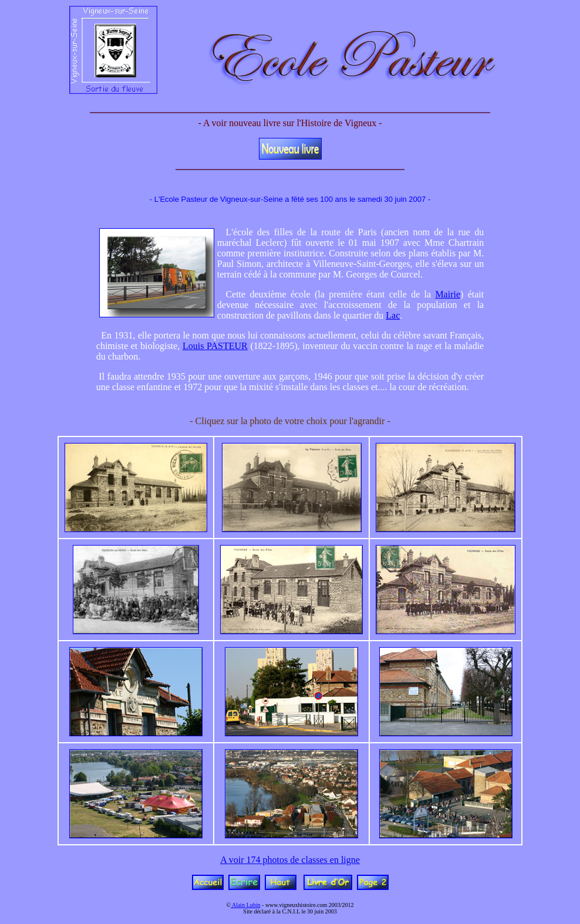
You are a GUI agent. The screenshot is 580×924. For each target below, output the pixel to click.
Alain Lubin (246, 905)
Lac (393, 315)
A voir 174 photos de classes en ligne (290, 860)
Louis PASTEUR (215, 346)
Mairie (448, 294)
